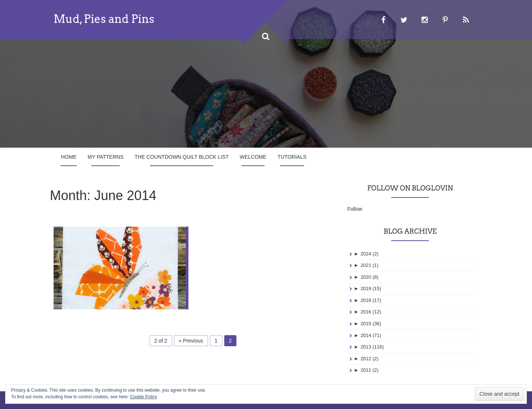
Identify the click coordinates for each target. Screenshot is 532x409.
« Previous (191, 341)
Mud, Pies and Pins (104, 19)
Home (69, 157)
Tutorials (292, 157)
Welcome (253, 157)
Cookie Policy (144, 397)
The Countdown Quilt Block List (182, 157)
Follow (355, 209)
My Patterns (105, 157)
